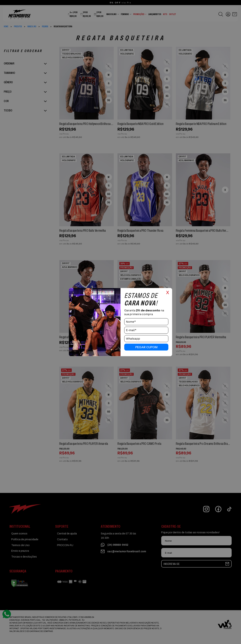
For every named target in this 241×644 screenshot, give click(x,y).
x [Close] (168, 292)
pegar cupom (146, 347)
